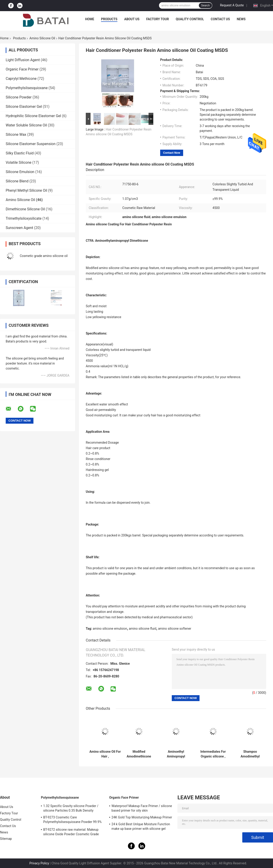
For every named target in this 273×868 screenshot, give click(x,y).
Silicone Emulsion (20, 172)
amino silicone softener (175, 629)
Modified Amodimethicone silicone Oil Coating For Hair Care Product (139, 754)
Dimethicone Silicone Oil (25, 209)
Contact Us (220, 19)
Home (90, 19)
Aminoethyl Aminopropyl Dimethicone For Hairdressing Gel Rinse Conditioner (176, 754)
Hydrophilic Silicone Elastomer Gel (33, 116)
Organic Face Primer (22, 69)
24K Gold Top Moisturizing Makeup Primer (142, 817)
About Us (132, 19)
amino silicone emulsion (110, 629)
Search (205, 5)
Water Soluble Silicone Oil (26, 125)
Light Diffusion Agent (23, 60)
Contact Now (172, 153)
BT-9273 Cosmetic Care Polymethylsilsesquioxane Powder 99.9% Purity (72, 820)
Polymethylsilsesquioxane (27, 88)
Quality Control (190, 19)
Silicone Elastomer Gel (24, 107)
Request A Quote (232, 5)
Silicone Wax (16, 135)
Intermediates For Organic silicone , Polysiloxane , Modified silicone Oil (213, 754)
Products (109, 19)
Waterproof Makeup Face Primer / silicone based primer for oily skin (142, 808)
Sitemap (6, 839)
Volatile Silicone (19, 162)
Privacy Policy (39, 863)
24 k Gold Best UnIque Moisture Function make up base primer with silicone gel (141, 826)
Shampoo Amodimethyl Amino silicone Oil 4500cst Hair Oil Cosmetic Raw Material (250, 754)
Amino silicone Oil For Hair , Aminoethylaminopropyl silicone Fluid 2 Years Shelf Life (105, 754)
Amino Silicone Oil (42, 38)
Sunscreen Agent (19, 228)
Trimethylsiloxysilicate (24, 218)
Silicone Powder (19, 97)
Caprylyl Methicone (21, 79)
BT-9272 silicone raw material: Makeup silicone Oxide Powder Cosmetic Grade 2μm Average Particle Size (71, 833)
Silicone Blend (17, 181)
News (241, 19)
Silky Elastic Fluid (20, 153)
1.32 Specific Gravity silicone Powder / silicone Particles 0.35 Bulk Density (71, 808)
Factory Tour (158, 19)
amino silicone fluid (143, 629)
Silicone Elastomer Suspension (31, 144)
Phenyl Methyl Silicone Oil (26, 190)
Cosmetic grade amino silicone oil (44, 256)
